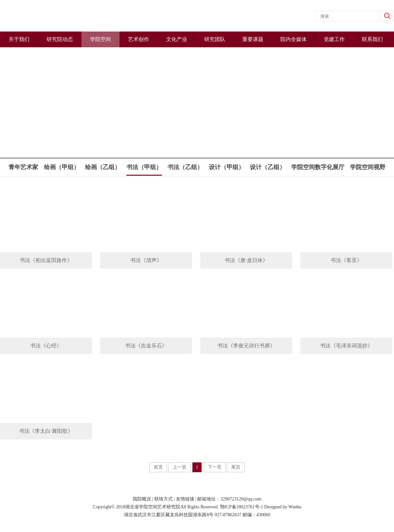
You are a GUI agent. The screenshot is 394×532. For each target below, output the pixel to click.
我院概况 (142, 499)
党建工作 (334, 39)
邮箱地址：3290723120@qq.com (229, 499)
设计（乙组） (268, 167)
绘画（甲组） (62, 167)
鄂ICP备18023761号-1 (241, 507)
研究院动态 (60, 39)
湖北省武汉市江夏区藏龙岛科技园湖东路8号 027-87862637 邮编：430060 (197, 515)
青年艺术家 (23, 167)
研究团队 (215, 39)
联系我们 (372, 39)
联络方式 (164, 499)
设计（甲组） (227, 167)
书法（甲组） (144, 170)
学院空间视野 (368, 167)
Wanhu (295, 507)
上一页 (180, 467)
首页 (158, 467)
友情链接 (185, 499)
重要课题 (253, 39)
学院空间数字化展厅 (318, 167)
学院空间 (100, 39)
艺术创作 (139, 39)
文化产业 (177, 39)
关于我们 (19, 39)
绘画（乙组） (103, 167)
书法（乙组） (185, 167)
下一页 (215, 467)
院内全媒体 (294, 39)
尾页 (236, 467)
